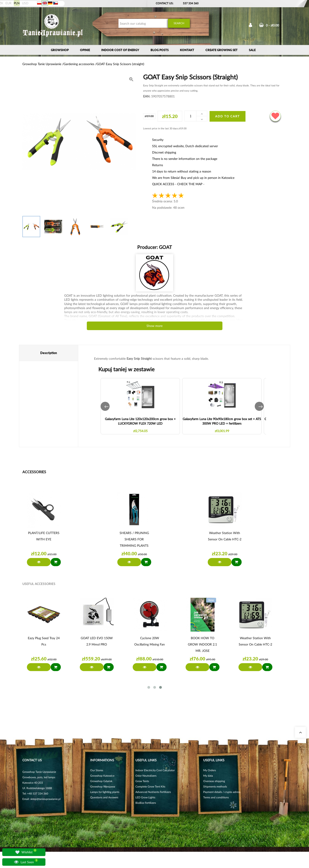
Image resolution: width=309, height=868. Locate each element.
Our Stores (97, 770)
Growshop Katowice (102, 776)
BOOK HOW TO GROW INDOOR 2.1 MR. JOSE (202, 644)
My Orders (210, 770)
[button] (105, 406)
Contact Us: (165, 3)
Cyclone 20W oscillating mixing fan (150, 641)
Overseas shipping (214, 781)
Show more (154, 326)
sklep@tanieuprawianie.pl (45, 799)
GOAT (165, 247)
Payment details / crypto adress (222, 792)
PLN (17, 3)
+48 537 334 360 (38, 793)
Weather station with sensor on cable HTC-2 (225, 536)
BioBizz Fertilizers (146, 803)
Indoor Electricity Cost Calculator (155, 770)
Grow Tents (142, 781)
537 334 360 (191, 3)
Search (179, 23)
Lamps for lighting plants (105, 792)
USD (25, 3)
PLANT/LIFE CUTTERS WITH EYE (44, 536)
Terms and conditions (216, 797)
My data (208, 776)
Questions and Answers (104, 797)
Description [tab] (49, 353)
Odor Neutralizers (146, 776)
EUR (8, 3)
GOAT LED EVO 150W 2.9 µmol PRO (97, 641)
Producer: (154, 247)
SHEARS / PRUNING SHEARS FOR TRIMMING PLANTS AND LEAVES (134, 540)
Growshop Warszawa (103, 786)
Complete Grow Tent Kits (150, 786)
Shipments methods (215, 786)
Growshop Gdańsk (101, 781)
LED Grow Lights (145, 797)
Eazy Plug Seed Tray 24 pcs (44, 641)
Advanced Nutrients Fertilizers (153, 792)
